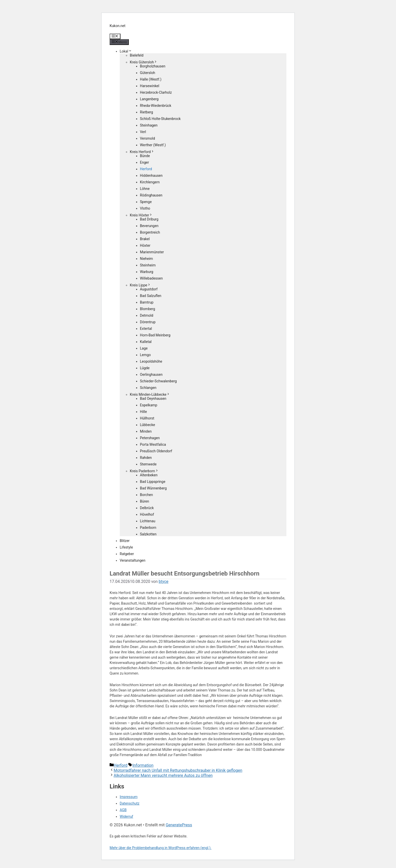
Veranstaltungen (133, 560)
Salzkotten (148, 534)
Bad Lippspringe (153, 482)
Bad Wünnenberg (153, 488)
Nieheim (146, 259)
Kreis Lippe (140, 285)
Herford (146, 169)
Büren (144, 501)
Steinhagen (149, 125)
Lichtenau (148, 521)
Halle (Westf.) (151, 79)
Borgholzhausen (153, 66)
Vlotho (145, 208)
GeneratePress (179, 825)
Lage (144, 348)
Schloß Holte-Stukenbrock (160, 119)
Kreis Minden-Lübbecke (150, 394)
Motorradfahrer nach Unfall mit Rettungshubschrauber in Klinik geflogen (178, 770)
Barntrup (147, 302)
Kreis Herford (142, 152)
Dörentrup (148, 322)
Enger (144, 162)
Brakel (145, 239)
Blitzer (125, 541)
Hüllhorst (147, 418)
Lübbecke (147, 425)
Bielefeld (137, 55)
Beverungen (149, 226)
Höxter (145, 245)
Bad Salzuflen (151, 296)
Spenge (146, 202)
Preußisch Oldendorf (156, 451)
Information (143, 765)
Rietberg (146, 112)
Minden (146, 431)
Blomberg (147, 309)
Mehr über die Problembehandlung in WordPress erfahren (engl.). (160, 848)
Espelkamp (149, 405)
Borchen (146, 495)
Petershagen (150, 438)
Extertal (146, 329)
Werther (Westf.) (153, 145)
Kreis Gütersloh (144, 62)
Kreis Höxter (141, 215)
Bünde (145, 156)
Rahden (146, 458)
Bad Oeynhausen (153, 399)
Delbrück (147, 508)
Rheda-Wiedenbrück (156, 106)
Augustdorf (149, 289)
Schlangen (148, 388)
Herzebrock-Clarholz (156, 92)
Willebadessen (151, 278)
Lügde (145, 368)
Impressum (129, 797)
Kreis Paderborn (144, 471)
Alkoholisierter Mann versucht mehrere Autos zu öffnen (163, 775)
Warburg (147, 272)
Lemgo (145, 355)
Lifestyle (126, 547)
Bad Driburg (149, 219)
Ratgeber (127, 554)
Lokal (126, 51)
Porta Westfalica (153, 444)
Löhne (145, 189)
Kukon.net (118, 26)
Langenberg (149, 99)
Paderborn (148, 528)
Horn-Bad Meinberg (155, 335)
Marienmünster (152, 252)
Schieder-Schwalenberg (158, 381)
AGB (123, 810)
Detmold (147, 315)
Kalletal (146, 342)
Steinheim (148, 265)
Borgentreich (150, 232)
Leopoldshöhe (151, 361)
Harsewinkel (150, 86)
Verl (143, 132)
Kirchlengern (150, 182)
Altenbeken (149, 475)
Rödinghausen (151, 195)
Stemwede (148, 464)
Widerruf (126, 816)
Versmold (147, 138)
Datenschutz (130, 803)
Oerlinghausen (151, 375)
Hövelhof (147, 514)
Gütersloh (147, 73)
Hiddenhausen (151, 176)
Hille (143, 412)
